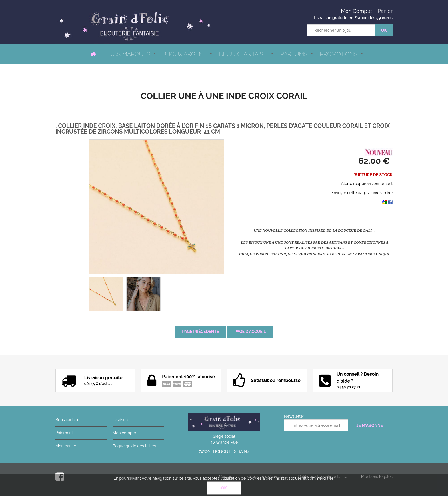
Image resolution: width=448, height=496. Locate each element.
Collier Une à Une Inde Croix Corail (224, 96)
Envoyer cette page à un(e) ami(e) (362, 193)
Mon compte (124, 433)
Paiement (64, 433)
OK (224, 488)
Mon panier (66, 446)
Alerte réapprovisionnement (367, 184)
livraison (120, 420)
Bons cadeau (67, 420)
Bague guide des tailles (134, 446)
